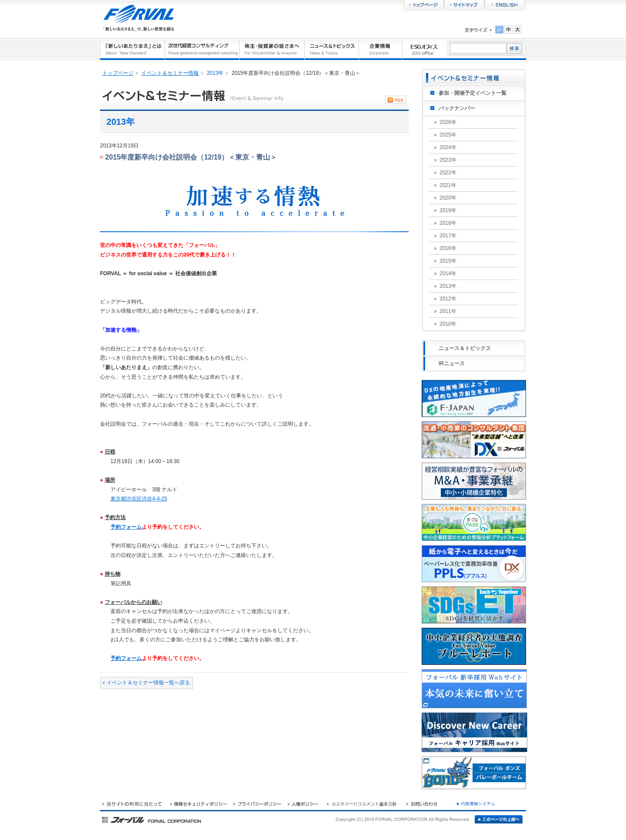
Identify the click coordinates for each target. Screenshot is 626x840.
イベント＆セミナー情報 (170, 73)
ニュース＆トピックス (465, 348)
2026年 (448, 122)
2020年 (448, 198)
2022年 (448, 173)
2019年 (448, 210)
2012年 (448, 299)
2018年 (448, 223)
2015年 (448, 261)
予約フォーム (126, 527)
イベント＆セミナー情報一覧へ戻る (148, 683)
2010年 (448, 324)
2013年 (448, 286)
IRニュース (452, 363)
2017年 (448, 236)
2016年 (448, 248)
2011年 (448, 311)
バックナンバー (457, 108)
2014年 (448, 273)
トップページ (118, 73)
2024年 (448, 147)
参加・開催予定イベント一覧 (473, 93)
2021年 (448, 185)
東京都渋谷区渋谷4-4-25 (139, 499)
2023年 (448, 160)
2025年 (448, 135)
